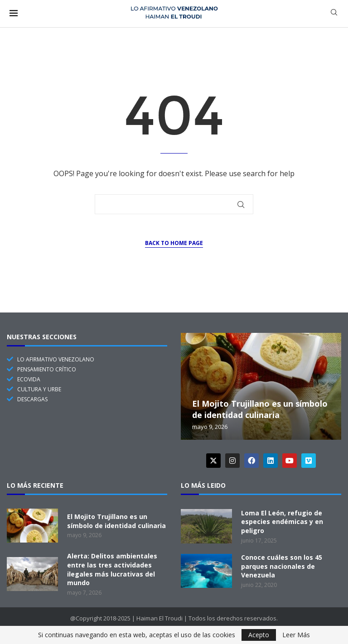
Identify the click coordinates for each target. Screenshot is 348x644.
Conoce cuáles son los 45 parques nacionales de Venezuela (282, 566)
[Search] (334, 13)
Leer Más (296, 635)
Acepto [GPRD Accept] (259, 635)
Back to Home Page (174, 243)
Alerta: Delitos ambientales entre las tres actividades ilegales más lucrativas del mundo (112, 569)
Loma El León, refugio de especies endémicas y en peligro (282, 522)
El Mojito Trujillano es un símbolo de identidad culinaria (260, 409)
